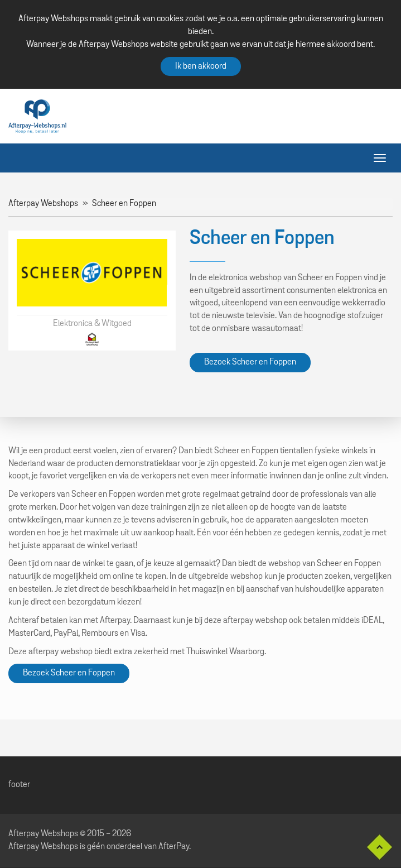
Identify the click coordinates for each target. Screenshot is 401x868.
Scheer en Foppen (124, 204)
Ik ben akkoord (201, 66)
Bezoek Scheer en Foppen (250, 362)
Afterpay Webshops (43, 204)
